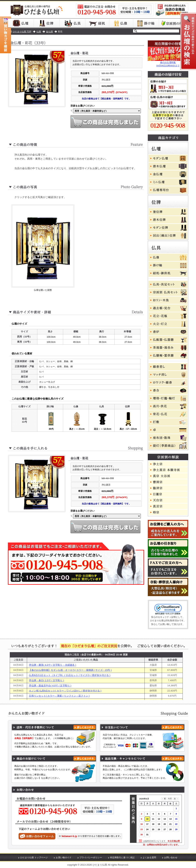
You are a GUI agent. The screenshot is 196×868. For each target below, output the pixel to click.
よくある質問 (149, 858)
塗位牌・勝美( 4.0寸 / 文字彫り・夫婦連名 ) (52, 665)
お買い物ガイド (64, 858)
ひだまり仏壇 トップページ (34, 858)
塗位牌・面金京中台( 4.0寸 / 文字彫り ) (50, 685)
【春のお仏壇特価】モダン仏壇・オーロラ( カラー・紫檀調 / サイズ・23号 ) (70, 670)
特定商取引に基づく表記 (122, 858)
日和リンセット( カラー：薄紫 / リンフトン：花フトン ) (59, 696)
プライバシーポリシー (91, 858)
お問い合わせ (171, 858)
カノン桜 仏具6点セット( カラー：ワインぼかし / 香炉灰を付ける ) (65, 691)
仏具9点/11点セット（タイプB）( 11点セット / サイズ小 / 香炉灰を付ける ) (70, 675)
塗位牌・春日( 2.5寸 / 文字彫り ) (46, 680)
